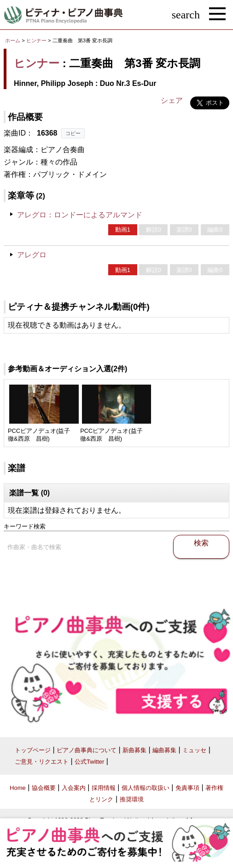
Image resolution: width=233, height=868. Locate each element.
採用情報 (104, 788)
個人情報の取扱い (146, 788)
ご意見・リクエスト (42, 762)
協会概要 (44, 788)
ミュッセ (194, 750)
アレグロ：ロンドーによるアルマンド (80, 215)
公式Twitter (89, 762)
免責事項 (187, 788)
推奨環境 (132, 799)
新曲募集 (134, 750)
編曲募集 (164, 750)
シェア (172, 100)
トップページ (33, 750)
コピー (73, 133)
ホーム (13, 40)
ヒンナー (36, 40)
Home (18, 788)
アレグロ (32, 255)
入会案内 (74, 788)
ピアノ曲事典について (87, 750)
